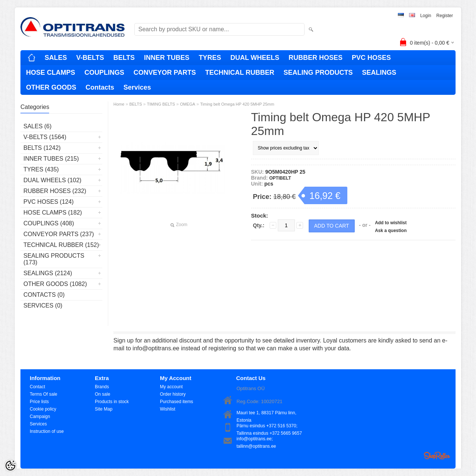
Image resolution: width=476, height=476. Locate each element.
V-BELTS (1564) (45, 137)
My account (171, 387)
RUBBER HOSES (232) (55, 191)
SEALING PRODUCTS (318, 73)
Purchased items (176, 402)
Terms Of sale (44, 394)
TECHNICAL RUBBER (240, 73)
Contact (37, 387)
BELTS (124, 58)
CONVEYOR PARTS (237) (59, 234)
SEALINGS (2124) (48, 273)
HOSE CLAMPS (51, 73)
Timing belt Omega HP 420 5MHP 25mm (237, 104)
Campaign (40, 416)
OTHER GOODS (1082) (55, 284)
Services (137, 87)
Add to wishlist (391, 223)
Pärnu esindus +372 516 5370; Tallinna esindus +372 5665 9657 (269, 426)
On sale (102, 394)
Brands (102, 387)
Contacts (100, 87)
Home (119, 104)
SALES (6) (38, 126)
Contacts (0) (44, 295)
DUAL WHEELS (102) (52, 180)
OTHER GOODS (51, 87)
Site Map (104, 409)
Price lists (39, 402)
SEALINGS (379, 73)
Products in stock (112, 402)
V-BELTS (90, 58)
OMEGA (188, 104)
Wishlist (168, 409)
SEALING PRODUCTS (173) (54, 259)
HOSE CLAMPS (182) (53, 213)
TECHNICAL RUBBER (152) (61, 245)
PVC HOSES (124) (49, 202)
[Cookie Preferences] (10, 466)
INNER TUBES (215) (51, 159)
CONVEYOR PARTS (165, 73)
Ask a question (391, 231)
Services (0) (43, 305)
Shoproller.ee (437, 456)
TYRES (210, 58)
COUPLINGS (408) (49, 223)
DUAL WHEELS (255, 58)
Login (426, 16)
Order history (173, 394)
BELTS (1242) (42, 148)
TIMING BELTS (161, 104)
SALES (56, 58)
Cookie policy (43, 409)
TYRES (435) (41, 169)
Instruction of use (47, 431)
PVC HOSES (371, 58)
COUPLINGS (104, 73)
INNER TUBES (167, 58)
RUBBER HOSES (316, 58)
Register (445, 16)
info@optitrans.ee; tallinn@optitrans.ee (256, 439)
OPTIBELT (280, 178)
